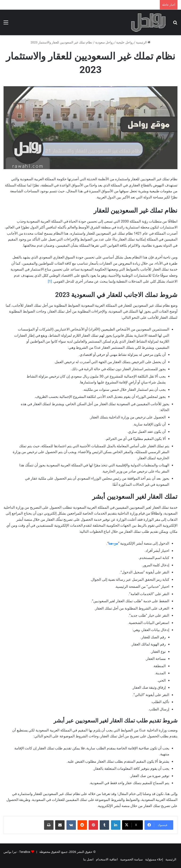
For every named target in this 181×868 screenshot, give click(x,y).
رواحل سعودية (104, 42)
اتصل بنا (88, 859)
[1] (50, 281)
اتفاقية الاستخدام (107, 859)
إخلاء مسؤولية (154, 859)
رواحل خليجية (125, 42)
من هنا (113, 543)
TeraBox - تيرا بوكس (17, 852)
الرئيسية (143, 42)
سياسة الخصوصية (132, 859)
